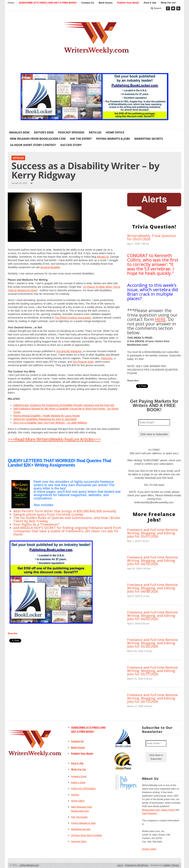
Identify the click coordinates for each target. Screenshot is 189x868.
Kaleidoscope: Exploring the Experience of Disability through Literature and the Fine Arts (64, 405)
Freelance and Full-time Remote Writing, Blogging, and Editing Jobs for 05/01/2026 (152, 533)
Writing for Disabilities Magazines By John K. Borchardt (45, 419)
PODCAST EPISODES (71, 132)
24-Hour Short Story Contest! (33, 145)
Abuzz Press (168, 810)
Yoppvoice (107, 358)
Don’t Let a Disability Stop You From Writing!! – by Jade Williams (50, 423)
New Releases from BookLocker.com (38, 139)
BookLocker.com (151, 810)
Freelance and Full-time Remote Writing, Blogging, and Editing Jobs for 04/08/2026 (152, 588)
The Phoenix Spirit (83, 362)
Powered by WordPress (137, 865)
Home (11, 3)
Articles (95, 132)
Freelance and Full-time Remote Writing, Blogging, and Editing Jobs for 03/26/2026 (152, 643)
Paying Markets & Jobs (113, 139)
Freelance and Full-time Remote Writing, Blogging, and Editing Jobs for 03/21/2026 (152, 671)
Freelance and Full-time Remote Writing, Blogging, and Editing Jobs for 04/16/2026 (152, 561)
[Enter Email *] (154, 422)
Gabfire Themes (171, 865)
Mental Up (103, 257)
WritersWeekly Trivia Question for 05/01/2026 (152, 237)
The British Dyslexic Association (73, 318)
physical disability (50, 267)
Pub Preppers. (150, 813)
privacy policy (149, 849)
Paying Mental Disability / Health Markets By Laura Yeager (47, 416)
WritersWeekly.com (29, 865)
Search (156, 8)
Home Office (115, 132)
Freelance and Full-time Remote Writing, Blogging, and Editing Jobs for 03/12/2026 (152, 698)
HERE (160, 319)
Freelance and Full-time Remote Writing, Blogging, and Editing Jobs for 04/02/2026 (152, 616)
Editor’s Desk (44, 132)
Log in (120, 865)
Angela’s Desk (19, 132)
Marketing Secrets (149, 139)
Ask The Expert (81, 139)
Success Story (71, 145)
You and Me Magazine (69, 351)
